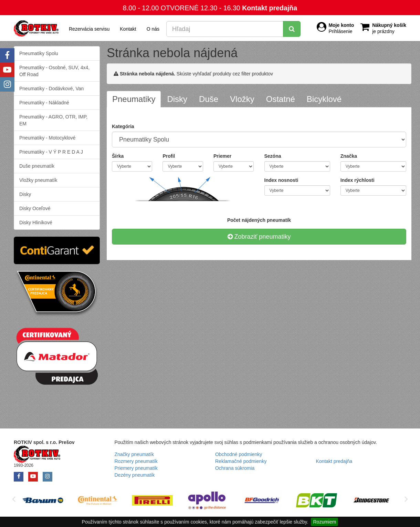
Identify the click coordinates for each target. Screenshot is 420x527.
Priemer (222, 156)
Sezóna (273, 156)
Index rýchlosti (358, 180)
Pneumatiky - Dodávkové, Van (51, 89)
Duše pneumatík (37, 166)
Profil (169, 156)
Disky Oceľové (35, 208)
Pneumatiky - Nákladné (44, 103)
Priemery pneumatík (136, 468)
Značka (349, 156)
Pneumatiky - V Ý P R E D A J (51, 152)
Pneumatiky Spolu (39, 53)
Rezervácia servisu (89, 29)
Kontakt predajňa (270, 8)
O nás (153, 29)
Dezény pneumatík (135, 475)
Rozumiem (324, 522)
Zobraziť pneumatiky (259, 237)
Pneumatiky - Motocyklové (47, 138)
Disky (25, 194)
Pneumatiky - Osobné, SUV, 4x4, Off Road (54, 71)
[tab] (134, 99)
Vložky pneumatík (38, 180)
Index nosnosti (281, 180)
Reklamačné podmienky (241, 461)
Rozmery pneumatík (136, 461)
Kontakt (128, 29)
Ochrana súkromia (235, 468)
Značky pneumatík (134, 454)
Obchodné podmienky (239, 454)
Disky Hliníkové (36, 223)
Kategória (123, 126)
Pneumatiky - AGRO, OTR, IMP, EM (53, 120)
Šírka (118, 156)
